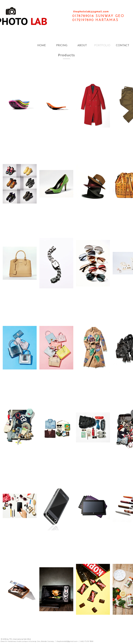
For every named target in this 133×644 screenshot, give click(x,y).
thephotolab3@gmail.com (91, 11)
